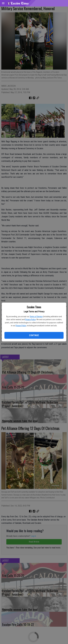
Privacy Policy (30, 319)
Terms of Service (36, 317)
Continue (34, 335)
